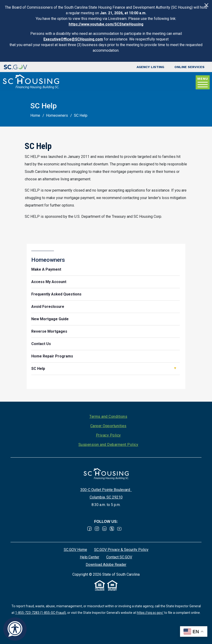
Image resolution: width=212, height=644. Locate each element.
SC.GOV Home (75, 550)
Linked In (104, 529)
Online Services (189, 67)
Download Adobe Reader (106, 565)
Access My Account (49, 282)
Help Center (90, 557)
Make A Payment (46, 269)
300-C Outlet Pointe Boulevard (106, 490)
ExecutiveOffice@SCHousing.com (73, 39)
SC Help (38, 369)
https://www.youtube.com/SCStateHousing (106, 24)
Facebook (89, 529)
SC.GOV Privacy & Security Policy (121, 550)
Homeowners (57, 115)
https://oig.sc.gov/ (150, 613)
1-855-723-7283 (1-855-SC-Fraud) (41, 613)
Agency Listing (150, 67)
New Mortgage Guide (50, 319)
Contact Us (41, 344)
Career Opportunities (108, 426)
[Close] (206, 5)
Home (35, 115)
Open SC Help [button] (175, 368)
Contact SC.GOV (119, 557)
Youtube (119, 529)
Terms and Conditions (108, 417)
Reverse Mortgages (49, 331)
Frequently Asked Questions (56, 294)
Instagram (97, 529)
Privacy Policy (108, 435)
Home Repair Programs (52, 356)
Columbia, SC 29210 (106, 497)
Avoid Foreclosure (48, 307)
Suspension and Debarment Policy (108, 445)
